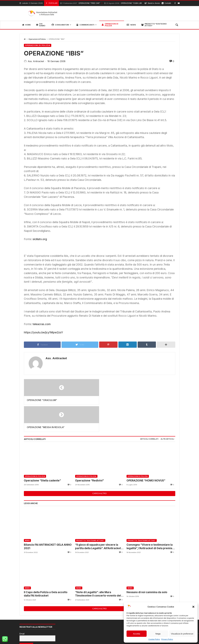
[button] (193, 607)
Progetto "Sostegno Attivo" (90, 513)
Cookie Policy (154, 639)
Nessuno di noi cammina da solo (147, 565)
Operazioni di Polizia (37, 39)
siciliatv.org (40, 239)
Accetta (137, 634)
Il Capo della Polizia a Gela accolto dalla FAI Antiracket (46, 567)
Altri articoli (167, 412)
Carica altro (99, 466)
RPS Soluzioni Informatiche (45, 638)
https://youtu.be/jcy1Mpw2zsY (43, 332)
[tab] (149, 412)
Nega (158, 634)
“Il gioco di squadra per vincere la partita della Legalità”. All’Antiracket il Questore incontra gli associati (99, 519)
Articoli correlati (149, 412)
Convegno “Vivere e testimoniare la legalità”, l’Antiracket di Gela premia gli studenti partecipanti (150, 519)
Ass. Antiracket (56, 358)
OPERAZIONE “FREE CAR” (80, 3)
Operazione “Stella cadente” (42, 453)
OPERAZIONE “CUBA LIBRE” (124, 3)
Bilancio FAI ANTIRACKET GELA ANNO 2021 (48, 519)
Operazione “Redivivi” (90, 453)
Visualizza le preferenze (182, 634)
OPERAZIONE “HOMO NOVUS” (146, 453)
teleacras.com (42, 324)
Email (22, 607)
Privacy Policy (167, 639)
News (27, 513)
